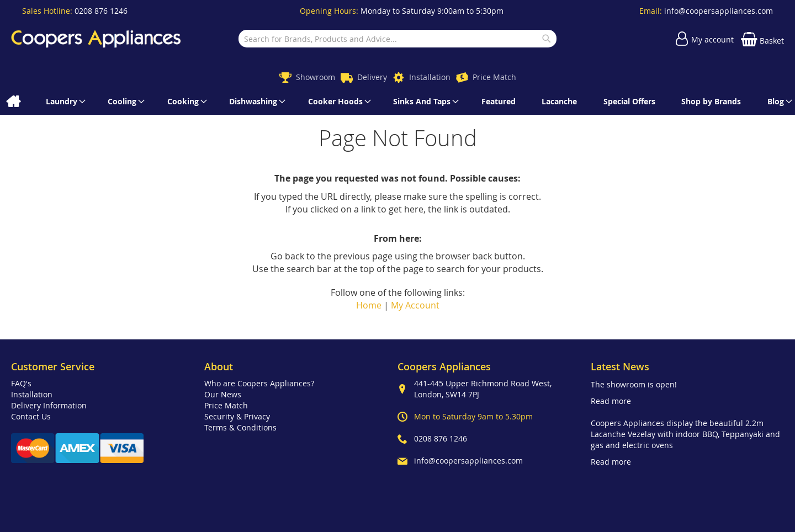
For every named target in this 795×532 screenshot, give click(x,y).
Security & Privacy (237, 416)
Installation (430, 77)
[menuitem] (13, 102)
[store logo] (96, 39)
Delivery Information (49, 405)
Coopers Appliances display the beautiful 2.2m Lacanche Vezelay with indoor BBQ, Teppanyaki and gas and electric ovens (685, 434)
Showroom (316, 77)
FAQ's (21, 383)
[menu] (397, 102)
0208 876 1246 (101, 11)
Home (369, 305)
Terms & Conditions (240, 427)
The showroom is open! (634, 384)
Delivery (372, 77)
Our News (223, 394)
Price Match (494, 77)
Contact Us (31, 416)
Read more (611, 401)
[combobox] (397, 39)
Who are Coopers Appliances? (259, 383)
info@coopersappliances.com (719, 11)
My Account (415, 305)
